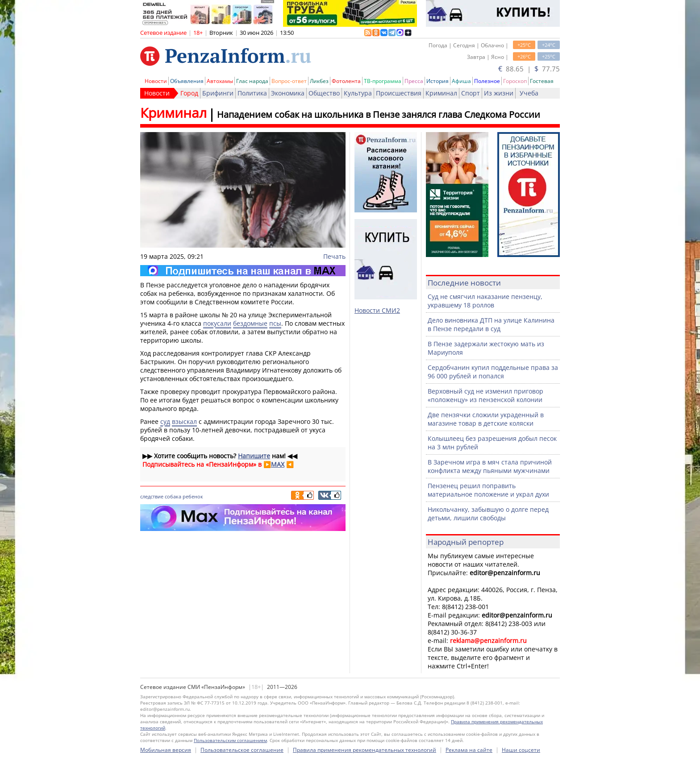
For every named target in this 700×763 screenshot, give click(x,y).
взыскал (184, 421)
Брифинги (218, 93)
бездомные (250, 323)
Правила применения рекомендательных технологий (365, 750)
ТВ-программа (383, 81)
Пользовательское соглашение (242, 750)
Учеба (529, 93)
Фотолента (346, 81)
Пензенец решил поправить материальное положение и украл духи (488, 490)
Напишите (254, 456)
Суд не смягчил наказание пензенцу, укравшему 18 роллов (485, 301)
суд (165, 421)
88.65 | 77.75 (529, 69)
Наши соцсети (521, 750)
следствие (152, 496)
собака (173, 496)
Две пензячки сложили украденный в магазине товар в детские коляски (486, 419)
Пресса (414, 81)
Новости (156, 81)
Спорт (471, 93)
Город (189, 93)
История (437, 81)
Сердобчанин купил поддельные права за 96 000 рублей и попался (493, 372)
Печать (334, 256)
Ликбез (319, 81)
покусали (217, 323)
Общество (324, 93)
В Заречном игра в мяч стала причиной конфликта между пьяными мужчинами (490, 466)
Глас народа (252, 81)
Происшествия (399, 93)
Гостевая (542, 81)
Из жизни (499, 93)
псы (275, 323)
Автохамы (220, 81)
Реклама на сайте (469, 750)
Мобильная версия (166, 750)
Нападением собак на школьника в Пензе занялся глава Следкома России (379, 114)
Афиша (461, 81)
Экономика (288, 93)
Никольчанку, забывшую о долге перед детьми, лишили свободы (488, 514)
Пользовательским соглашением (230, 740)
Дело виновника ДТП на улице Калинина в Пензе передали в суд (491, 324)
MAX (278, 464)
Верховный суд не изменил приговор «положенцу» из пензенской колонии (485, 395)
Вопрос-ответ (289, 81)
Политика (252, 93)
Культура (358, 93)
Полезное (487, 81)
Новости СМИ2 (377, 310)
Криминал (441, 93)
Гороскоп (515, 81)
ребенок (193, 496)
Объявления (187, 81)
